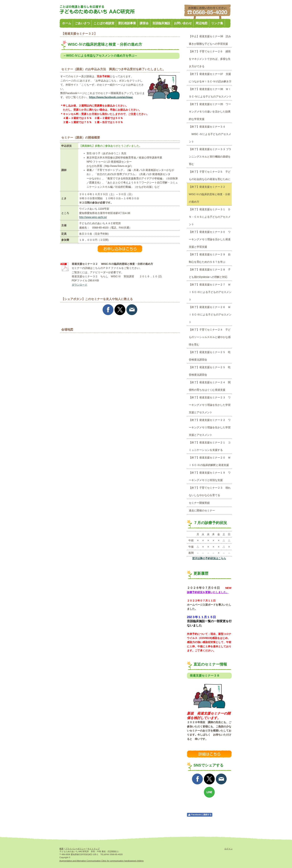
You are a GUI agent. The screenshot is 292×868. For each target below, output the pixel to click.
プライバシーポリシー (75, 849)
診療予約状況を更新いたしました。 (208, 592)
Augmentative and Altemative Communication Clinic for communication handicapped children (101, 861)
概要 (61, 849)
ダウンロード (80, 285)
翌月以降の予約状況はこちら (209, 558)
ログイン (228, 849)
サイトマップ (93, 849)
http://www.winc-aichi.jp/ (93, 217)
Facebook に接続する (200, 815)
